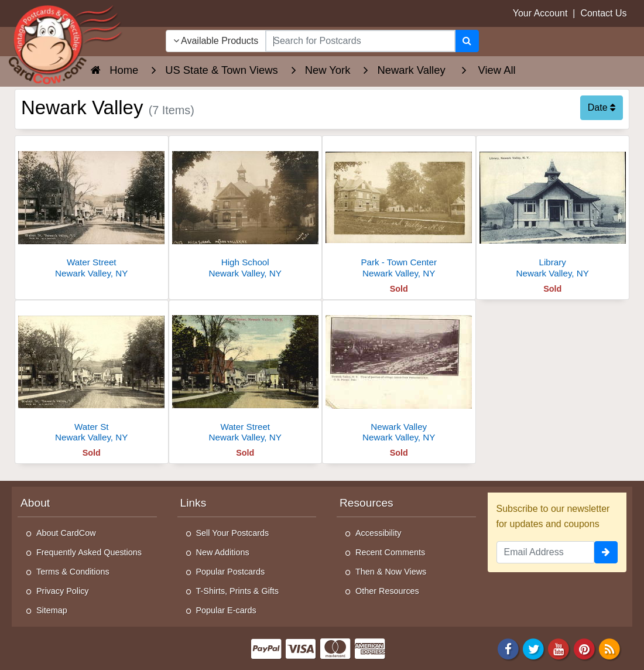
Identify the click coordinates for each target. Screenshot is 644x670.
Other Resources (387, 591)
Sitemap (52, 610)
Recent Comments (390, 552)
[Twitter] (533, 649)
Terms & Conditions (73, 572)
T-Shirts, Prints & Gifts (238, 591)
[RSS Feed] (609, 649)
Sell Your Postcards (233, 533)
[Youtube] (559, 649)
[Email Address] (546, 552)
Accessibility (378, 533)
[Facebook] (508, 649)
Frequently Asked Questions (89, 552)
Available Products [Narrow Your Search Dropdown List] (216, 41)
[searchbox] (360, 41)
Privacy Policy (63, 591)
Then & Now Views (391, 572)
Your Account (540, 13)
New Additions (223, 552)
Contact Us (603, 13)
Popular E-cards (226, 610)
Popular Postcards (231, 572)
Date (602, 107)
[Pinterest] (584, 649)
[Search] (467, 41)
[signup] (606, 552)
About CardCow (66, 533)
